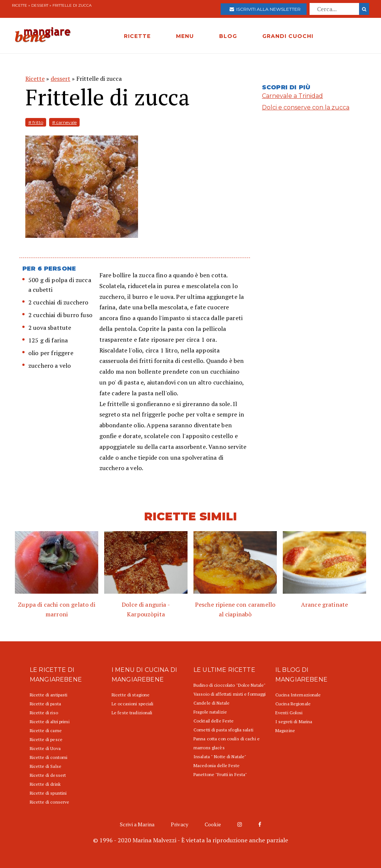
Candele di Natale (212, 703)
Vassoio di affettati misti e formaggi (230, 694)
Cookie (213, 824)
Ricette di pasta (45, 704)
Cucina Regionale (293, 704)
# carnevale (64, 122)
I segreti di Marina (294, 722)
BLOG (228, 36)
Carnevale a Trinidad (292, 96)
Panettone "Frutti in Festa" (220, 774)
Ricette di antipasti (49, 695)
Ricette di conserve (49, 802)
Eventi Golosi (289, 713)
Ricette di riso (44, 713)
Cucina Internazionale (298, 695)
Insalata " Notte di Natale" (220, 757)
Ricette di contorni (49, 757)
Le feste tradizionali (132, 713)
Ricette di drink (45, 784)
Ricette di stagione (131, 695)
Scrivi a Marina (137, 824)
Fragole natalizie (210, 712)
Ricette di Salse (46, 766)
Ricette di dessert (48, 775)
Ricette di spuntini (48, 793)
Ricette (20, 5)
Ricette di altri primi (50, 722)
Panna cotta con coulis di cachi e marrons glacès (227, 743)
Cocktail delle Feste (214, 721)
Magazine (285, 730)
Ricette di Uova (45, 748)
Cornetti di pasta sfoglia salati (223, 730)
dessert (40, 5)
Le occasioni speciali (133, 704)
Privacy (180, 824)
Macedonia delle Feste (217, 765)
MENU (185, 36)
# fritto (36, 122)
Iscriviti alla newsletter (265, 9)
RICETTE (137, 36)
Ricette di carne (46, 730)
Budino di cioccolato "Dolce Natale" (230, 685)
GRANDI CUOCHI (288, 36)
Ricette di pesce (46, 739)
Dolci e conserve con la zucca (306, 107)
